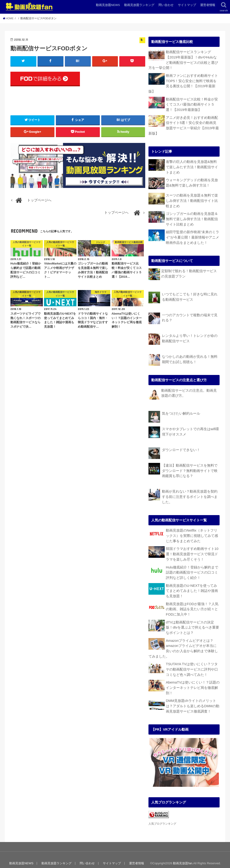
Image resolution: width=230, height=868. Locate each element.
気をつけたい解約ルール (181, 410)
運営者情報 (208, 5)
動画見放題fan (183, 856)
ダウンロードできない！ (181, 446)
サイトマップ (187, 5)
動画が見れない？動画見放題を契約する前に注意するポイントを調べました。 (190, 493)
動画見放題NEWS (108, 5)
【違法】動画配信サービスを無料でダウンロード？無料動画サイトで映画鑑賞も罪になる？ (190, 467)
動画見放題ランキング (139, 5)
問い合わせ (166, 5)
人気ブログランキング (162, 816)
